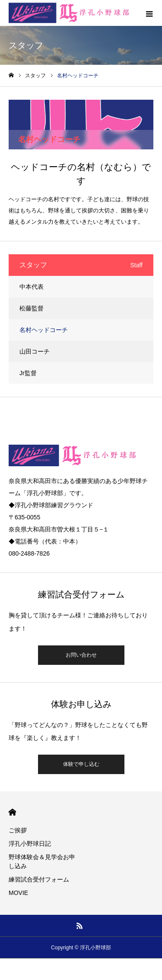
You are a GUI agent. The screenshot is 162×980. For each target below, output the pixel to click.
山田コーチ (35, 351)
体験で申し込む (81, 764)
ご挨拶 (18, 830)
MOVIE (18, 893)
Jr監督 (28, 373)
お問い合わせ (81, 655)
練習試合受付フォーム (39, 879)
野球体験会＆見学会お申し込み (42, 861)
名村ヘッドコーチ (44, 330)
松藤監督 (32, 308)
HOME (12, 812)
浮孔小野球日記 (30, 844)
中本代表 (32, 287)
